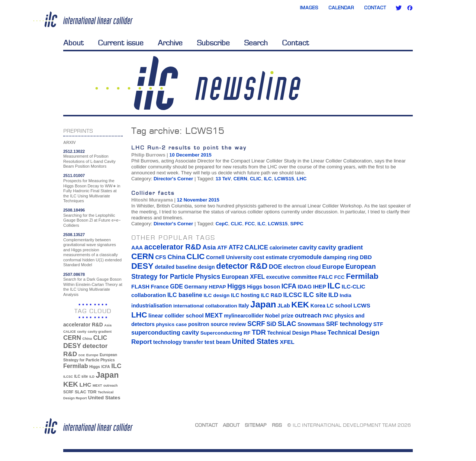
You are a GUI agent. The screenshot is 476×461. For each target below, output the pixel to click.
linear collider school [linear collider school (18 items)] (176, 316)
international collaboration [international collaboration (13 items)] (205, 306)
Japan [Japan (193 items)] (107, 375)
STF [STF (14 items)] (378, 324)
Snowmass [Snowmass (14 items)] (311, 324)
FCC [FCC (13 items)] (340, 277)
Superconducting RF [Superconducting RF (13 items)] (226, 333)
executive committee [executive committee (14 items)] (292, 277)
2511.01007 (74, 175)
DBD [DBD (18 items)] (366, 257)
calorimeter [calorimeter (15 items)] (284, 248)
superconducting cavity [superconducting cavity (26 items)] (165, 332)
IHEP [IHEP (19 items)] (320, 286)
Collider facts (153, 193)
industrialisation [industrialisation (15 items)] (152, 306)
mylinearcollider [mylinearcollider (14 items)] (244, 316)
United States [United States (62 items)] (104, 398)
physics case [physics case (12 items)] (171, 324)
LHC (302, 179)
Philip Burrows (148, 155)
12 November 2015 (198, 200)
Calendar (341, 8)
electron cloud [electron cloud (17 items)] (302, 267)
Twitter (399, 8)
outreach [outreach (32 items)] (110, 386)
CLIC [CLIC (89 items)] (100, 338)
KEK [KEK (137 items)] (71, 384)
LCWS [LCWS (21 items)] (362, 305)
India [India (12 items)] (345, 295)
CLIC (255, 179)
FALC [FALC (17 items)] (326, 277)
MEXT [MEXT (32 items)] (97, 386)
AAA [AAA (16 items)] (137, 248)
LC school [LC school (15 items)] (339, 306)
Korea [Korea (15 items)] (318, 306)
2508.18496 (74, 210)
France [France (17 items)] (160, 287)
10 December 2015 (190, 155)
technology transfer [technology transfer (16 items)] (178, 342)
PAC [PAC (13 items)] (328, 316)
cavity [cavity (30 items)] (82, 332)
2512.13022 (74, 151)
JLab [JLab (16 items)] (284, 306)
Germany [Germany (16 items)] (196, 287)
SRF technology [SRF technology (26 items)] (349, 324)
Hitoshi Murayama (152, 200)
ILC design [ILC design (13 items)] (216, 295)
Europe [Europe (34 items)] (92, 355)
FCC (250, 224)
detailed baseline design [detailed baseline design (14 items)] (185, 267)
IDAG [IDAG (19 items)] (305, 286)
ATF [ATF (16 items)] (222, 248)
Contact (375, 8)
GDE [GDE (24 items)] (176, 286)
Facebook (410, 8)
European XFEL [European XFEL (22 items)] (243, 277)
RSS (277, 425)
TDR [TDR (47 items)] (92, 392)
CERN (240, 179)
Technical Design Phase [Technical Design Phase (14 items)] (297, 333)
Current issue (121, 43)
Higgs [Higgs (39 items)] (95, 367)
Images (309, 8)
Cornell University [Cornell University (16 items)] (229, 257)
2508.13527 (74, 235)
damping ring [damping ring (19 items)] (341, 257)
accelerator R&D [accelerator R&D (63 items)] (83, 325)
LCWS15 (284, 179)
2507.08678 (74, 274)
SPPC (297, 224)
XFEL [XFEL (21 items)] (287, 342)
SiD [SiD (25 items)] (271, 324)
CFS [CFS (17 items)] (160, 257)
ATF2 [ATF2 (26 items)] (236, 247)
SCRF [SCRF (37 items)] (68, 392)
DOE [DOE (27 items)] (82, 355)
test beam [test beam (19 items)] (218, 342)
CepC (222, 224)
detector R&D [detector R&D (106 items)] (242, 266)
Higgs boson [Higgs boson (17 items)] (263, 287)
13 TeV (223, 179)
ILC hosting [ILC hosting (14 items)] (245, 295)
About (73, 43)
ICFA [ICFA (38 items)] (105, 367)
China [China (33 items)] (87, 339)
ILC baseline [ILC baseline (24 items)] (185, 295)
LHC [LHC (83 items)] (86, 385)
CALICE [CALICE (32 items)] (70, 332)
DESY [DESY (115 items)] (72, 346)
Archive (170, 43)
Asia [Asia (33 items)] (108, 325)
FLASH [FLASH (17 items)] (140, 287)
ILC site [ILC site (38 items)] (81, 376)
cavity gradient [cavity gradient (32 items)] (100, 332)
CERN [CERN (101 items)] (72, 338)
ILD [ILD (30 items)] (92, 377)
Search (256, 43)
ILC (268, 179)
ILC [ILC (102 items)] (116, 366)
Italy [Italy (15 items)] (244, 306)
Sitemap (256, 425)
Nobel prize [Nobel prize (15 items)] (279, 316)
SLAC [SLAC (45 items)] (81, 392)
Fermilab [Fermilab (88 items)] (75, 366)
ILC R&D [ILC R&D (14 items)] (271, 295)
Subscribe (213, 43)
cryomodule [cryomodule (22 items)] (305, 257)
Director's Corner (173, 179)
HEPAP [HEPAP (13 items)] (218, 287)
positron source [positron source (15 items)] (208, 324)
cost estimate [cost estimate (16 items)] (270, 257)
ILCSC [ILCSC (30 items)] (68, 377)
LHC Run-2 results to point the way (189, 147)
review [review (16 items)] (237, 324)
